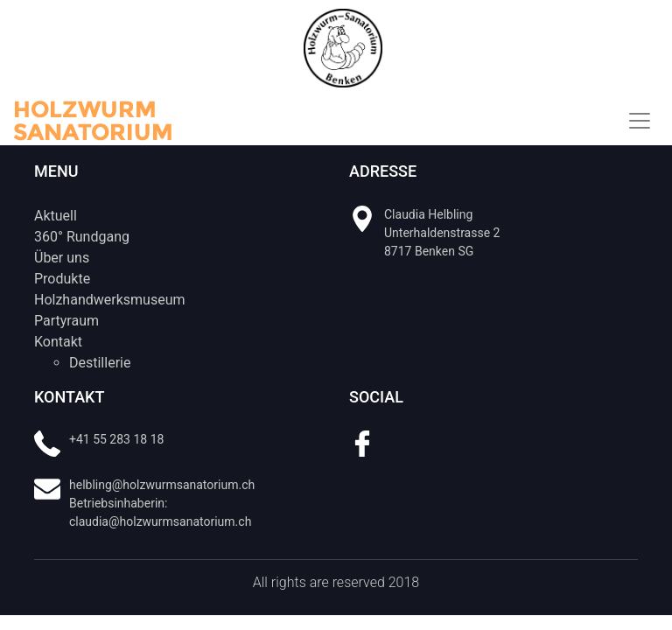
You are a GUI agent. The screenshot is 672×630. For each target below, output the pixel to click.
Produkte (62, 279)
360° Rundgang (82, 237)
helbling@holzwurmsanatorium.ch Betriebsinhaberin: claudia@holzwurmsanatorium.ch (162, 503)
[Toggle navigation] (640, 121)
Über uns (62, 258)
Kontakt (58, 342)
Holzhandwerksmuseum (109, 300)
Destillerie (100, 363)
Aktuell (56, 216)
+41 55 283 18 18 (116, 439)
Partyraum (66, 321)
